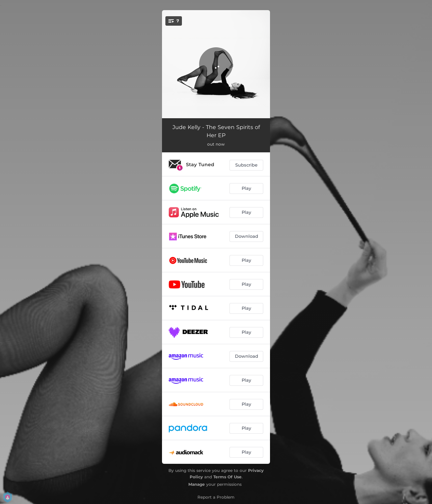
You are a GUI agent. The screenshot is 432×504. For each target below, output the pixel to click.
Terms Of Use (227, 477)
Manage (197, 484)
